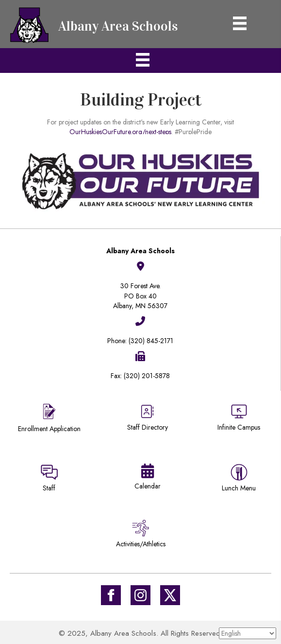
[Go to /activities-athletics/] (141, 535)
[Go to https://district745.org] (97, 24)
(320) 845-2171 (151, 341)
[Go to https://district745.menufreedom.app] (239, 479)
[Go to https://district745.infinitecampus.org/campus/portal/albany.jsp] (239, 419)
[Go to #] (140, 595)
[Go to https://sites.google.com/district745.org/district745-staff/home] (49, 479)
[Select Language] (248, 633)
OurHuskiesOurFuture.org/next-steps (120, 133)
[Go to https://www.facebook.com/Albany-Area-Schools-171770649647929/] (111, 595)
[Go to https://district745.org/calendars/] (148, 479)
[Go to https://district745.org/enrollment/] (49, 419)
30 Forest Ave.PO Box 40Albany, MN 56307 (140, 296)
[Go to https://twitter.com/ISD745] (170, 595)
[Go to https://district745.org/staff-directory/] (148, 421)
